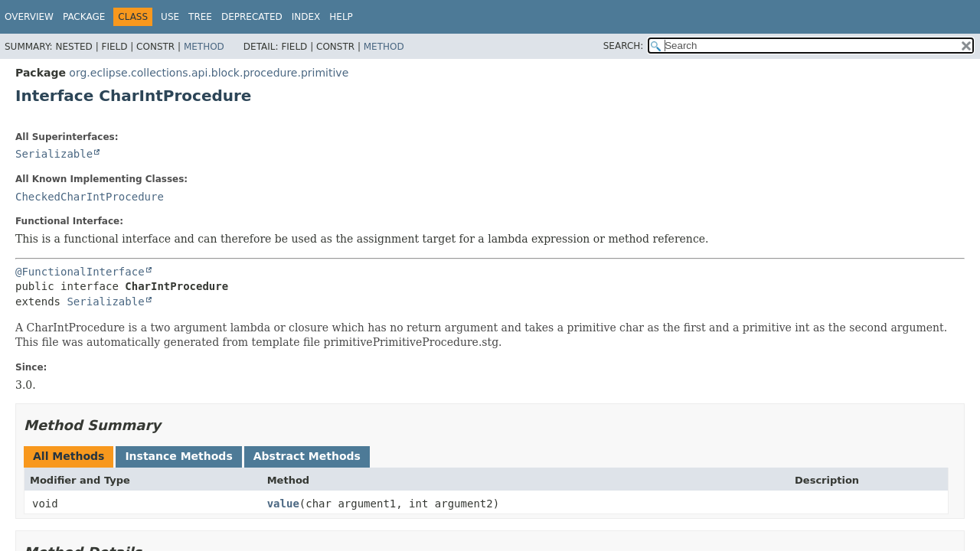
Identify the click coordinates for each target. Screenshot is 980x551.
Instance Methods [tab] (178, 456)
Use (170, 17)
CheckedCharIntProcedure (90, 197)
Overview (29, 17)
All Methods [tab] (69, 456)
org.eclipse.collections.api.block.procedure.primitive (209, 73)
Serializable (54, 154)
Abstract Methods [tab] (307, 456)
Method (204, 47)
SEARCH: (624, 46)
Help (341, 17)
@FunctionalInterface (80, 272)
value (283, 504)
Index (306, 17)
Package (84, 17)
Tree (200, 17)
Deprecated (252, 17)
